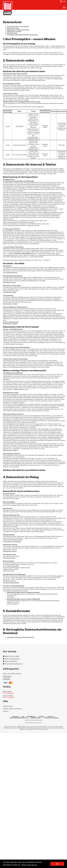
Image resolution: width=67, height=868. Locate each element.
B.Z (12, 727)
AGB (23, 717)
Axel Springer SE (52, 728)
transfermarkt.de (38, 728)
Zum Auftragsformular (10, 272)
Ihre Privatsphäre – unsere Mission (18, 26)
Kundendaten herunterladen (12, 541)
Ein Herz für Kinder (43, 729)
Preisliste (50, 717)
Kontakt (5, 711)
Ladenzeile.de (59, 727)
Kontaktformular (12, 33)
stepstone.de (14, 728)
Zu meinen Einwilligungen (11, 583)
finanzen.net (30, 727)
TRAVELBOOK (22, 728)
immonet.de (51, 727)
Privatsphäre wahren (10, 292)
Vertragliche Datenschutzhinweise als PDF (20, 637)
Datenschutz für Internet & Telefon (18, 30)
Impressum (15, 717)
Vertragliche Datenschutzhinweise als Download (22, 35)
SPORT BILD (6, 728)
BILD (15, 727)
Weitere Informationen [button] (29, 865)
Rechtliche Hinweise (31, 720)
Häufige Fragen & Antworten (12, 709)
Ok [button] (57, 864)
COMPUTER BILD (21, 727)
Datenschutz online (13, 28)
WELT (45, 728)
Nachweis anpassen (9, 282)
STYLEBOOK (30, 728)
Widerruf (41, 717)
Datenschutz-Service (10, 551)
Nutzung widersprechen (11, 322)
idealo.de (45, 727)
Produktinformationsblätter (19, 718)
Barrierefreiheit (36, 718)
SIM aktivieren (8, 706)
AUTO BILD (7, 727)
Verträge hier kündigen (51, 718)
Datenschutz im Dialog (14, 31)
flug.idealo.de (38, 727)
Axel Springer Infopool (31, 729)
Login (64, 1)
